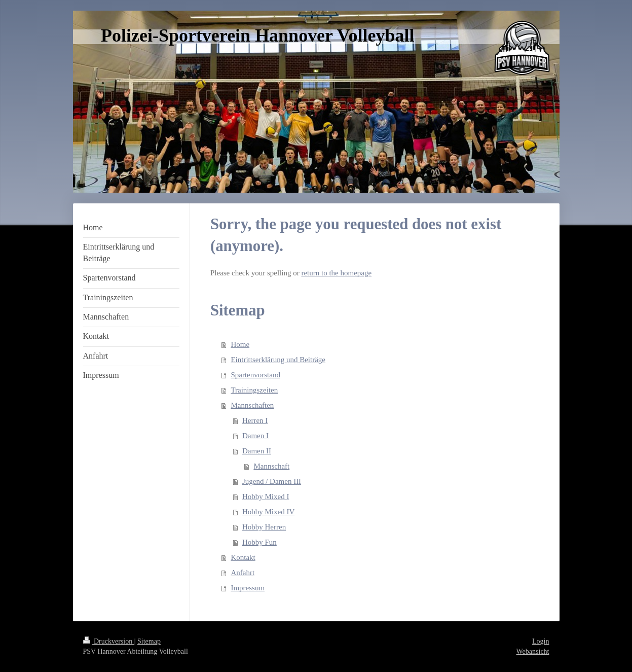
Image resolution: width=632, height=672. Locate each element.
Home (240, 344)
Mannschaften (252, 405)
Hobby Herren (264, 527)
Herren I (255, 420)
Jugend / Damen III (272, 481)
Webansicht (533, 651)
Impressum (248, 588)
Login (541, 641)
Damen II (257, 451)
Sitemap (149, 641)
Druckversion (109, 641)
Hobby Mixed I (266, 497)
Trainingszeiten (254, 390)
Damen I (255, 436)
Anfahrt (243, 573)
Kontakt (243, 557)
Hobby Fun (259, 542)
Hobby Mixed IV (268, 512)
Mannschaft (271, 466)
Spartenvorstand (255, 375)
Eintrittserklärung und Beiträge (278, 360)
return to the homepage (336, 273)
